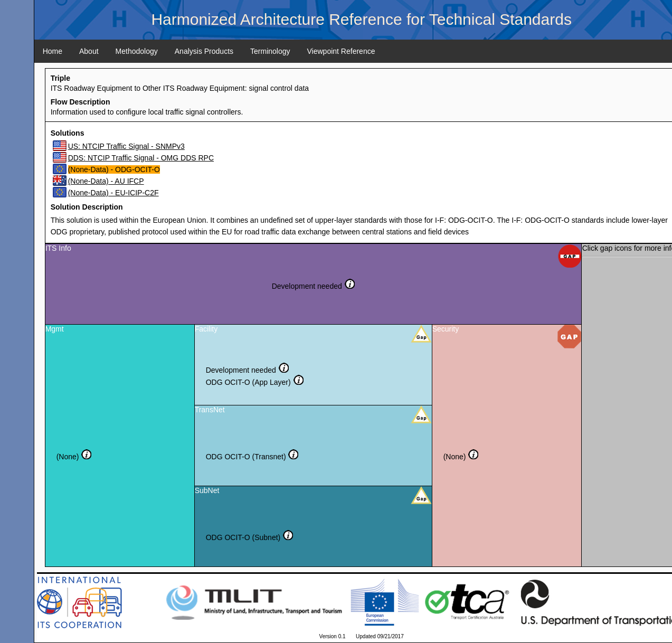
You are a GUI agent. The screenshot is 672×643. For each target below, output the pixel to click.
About (89, 51)
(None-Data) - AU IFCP (106, 181)
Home (53, 51)
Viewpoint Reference (341, 51)
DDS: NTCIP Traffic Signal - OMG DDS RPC (141, 158)
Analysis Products (204, 51)
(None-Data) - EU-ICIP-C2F (113, 193)
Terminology (270, 51)
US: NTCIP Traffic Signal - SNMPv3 (126, 146)
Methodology (137, 51)
